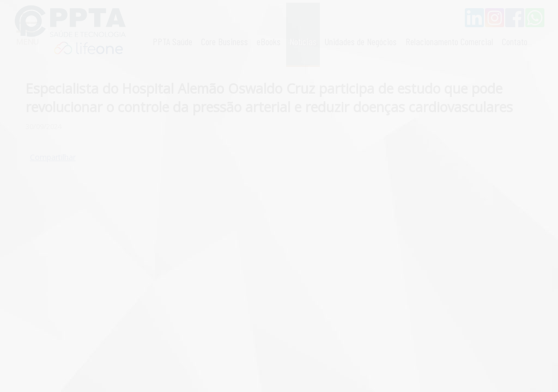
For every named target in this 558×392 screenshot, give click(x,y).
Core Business (225, 41)
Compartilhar (53, 157)
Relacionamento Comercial (449, 41)
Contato (515, 41)
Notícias (303, 41)
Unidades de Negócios (361, 41)
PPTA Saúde (172, 41)
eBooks (269, 41)
